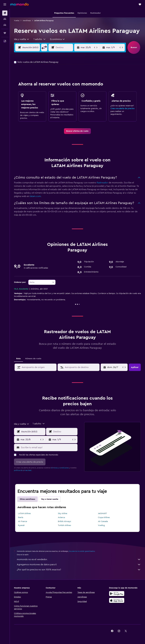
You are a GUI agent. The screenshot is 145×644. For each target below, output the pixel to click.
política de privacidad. (23, 470)
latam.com (35, 196)
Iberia (21, 517)
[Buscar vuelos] (5, 13)
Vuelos (17, 21)
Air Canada (103, 521)
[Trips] (5, 33)
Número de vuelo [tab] (33, 359)
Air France (23, 521)
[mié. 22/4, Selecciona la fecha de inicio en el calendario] (114, 367)
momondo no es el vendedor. (79, 559)
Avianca (61, 517)
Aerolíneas (27, 21)
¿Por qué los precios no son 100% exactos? (79, 570)
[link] (77, 131)
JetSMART (102, 513)
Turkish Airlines (64, 525)
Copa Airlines (104, 517)
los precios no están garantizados (82, 551)
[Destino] (67, 47)
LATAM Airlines (24, 513)
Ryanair (21, 525)
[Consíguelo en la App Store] (117, 600)
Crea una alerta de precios (122, 109)
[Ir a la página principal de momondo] (19, 4)
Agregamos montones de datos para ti (79, 565)
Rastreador (102, 183)
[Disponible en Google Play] (117, 594)
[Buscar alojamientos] (5, 19)
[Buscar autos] (5, 25)
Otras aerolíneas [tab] (27, 499)
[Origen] (33, 47)
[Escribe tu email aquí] (48, 447)
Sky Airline (63, 513)
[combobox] (22, 39)
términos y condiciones (60, 468)
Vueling (101, 525)
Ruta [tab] (18, 359)
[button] (5, 4)
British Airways (64, 521)
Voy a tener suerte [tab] (50, 499)
